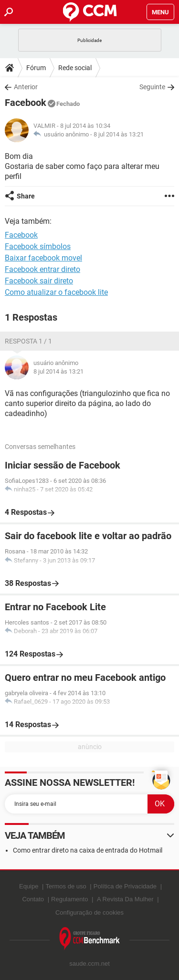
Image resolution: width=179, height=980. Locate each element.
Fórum (36, 68)
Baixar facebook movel (43, 258)
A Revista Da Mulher (125, 899)
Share (26, 196)
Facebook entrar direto (42, 269)
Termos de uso (66, 886)
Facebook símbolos (38, 246)
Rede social (75, 68)
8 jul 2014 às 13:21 (119, 134)
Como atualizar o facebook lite (56, 292)
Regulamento (69, 899)
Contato (33, 899)
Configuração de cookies (89, 912)
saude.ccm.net (89, 964)
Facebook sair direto (39, 281)
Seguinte (152, 87)
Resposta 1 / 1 (28, 341)
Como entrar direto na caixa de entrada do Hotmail (88, 850)
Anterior (26, 87)
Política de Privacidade (125, 886)
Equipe (29, 886)
